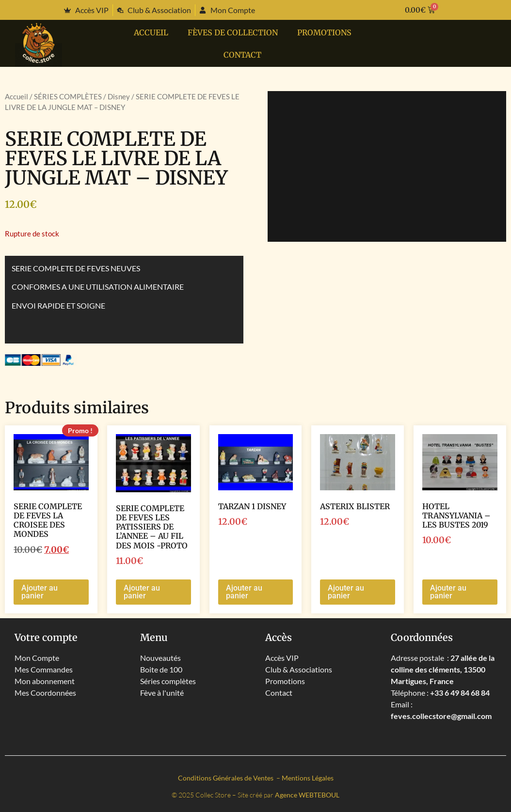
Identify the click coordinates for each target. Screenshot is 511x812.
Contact (242, 55)
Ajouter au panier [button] (40, 592)
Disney (119, 96)
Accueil (151, 32)
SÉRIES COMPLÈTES (68, 96)
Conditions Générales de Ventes (226, 778)
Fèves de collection (233, 32)
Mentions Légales (308, 778)
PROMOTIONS (324, 32)
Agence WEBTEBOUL (307, 795)
